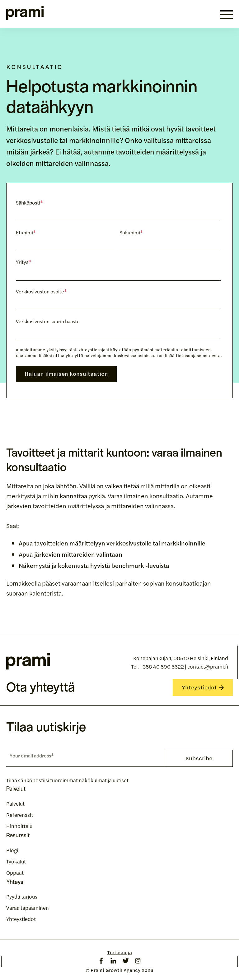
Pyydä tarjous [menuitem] (22, 896)
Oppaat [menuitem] (15, 872)
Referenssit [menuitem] (20, 815)
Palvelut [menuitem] (15, 803)
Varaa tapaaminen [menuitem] (28, 908)
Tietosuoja (119, 952)
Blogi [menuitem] (12, 850)
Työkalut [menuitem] (16, 861)
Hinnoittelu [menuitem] (19, 826)
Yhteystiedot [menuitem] (21, 919)
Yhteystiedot (203, 687)
